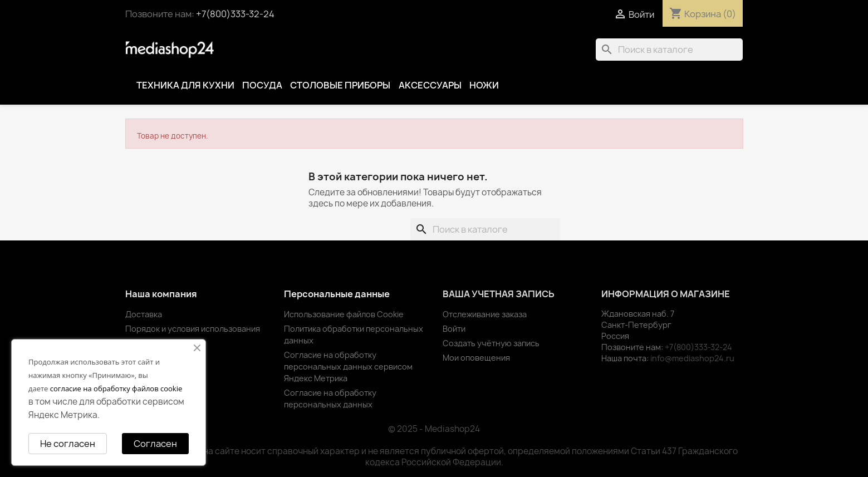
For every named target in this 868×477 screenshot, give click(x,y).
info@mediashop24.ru (692, 358)
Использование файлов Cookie (344, 314)
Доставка (144, 314)
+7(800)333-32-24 (235, 14)
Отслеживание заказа (485, 314)
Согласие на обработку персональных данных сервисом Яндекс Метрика (348, 367)
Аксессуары (430, 85)
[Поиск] (669, 50)
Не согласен (68, 444)
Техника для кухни (185, 85)
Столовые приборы (340, 85)
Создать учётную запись (491, 343)
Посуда (262, 85)
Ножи (484, 85)
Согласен (155, 444)
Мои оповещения (476, 358)
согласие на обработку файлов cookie (116, 389)
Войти (454, 329)
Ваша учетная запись (499, 294)
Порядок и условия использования (193, 329)
